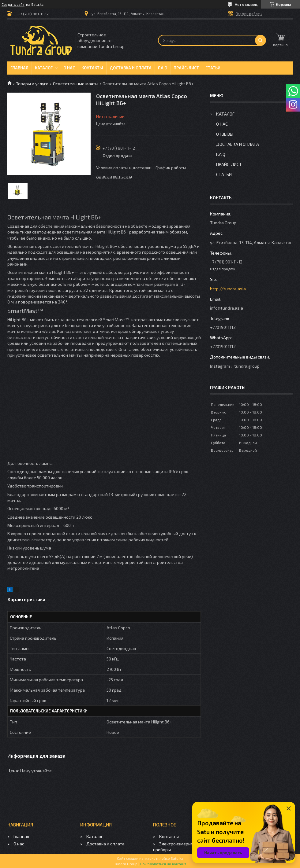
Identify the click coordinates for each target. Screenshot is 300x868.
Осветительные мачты (76, 84)
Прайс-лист (186, 68)
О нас (69, 68)
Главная (19, 68)
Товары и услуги (32, 84)
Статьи (213, 68)
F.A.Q (163, 68)
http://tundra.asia (228, 289)
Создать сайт (13, 4)
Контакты (92, 68)
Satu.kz (177, 858)
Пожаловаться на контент (163, 864)
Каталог (44, 68)
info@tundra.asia (227, 308)
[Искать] (261, 40)
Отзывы (225, 134)
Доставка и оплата (131, 68)
